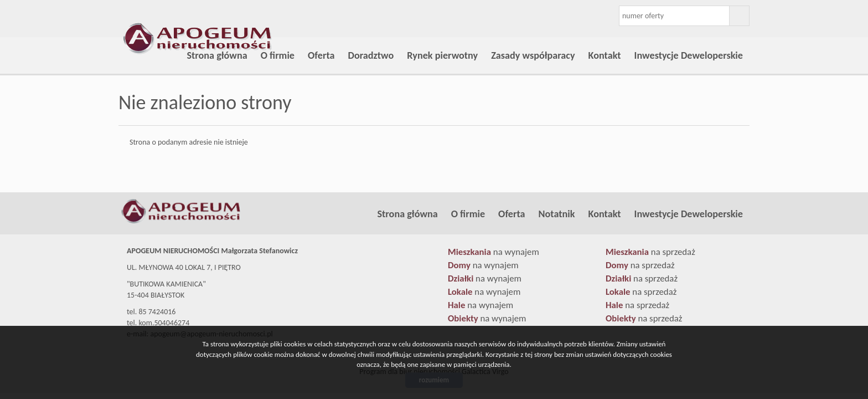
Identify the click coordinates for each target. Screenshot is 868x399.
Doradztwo (371, 55)
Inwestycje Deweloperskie (689, 55)
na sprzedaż (650, 252)
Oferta (321, 55)
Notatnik (557, 214)
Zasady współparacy (533, 55)
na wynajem (494, 252)
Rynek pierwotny (442, 55)
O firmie (278, 55)
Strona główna (217, 55)
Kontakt (605, 55)
